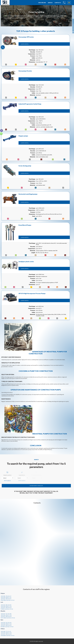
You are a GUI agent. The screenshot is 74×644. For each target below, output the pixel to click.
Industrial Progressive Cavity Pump (30, 104)
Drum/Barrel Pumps (25, 225)
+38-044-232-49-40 (6, 624)
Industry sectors (7, 473)
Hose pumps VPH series (26, 37)
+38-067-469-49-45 (6, 617)
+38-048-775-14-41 (6, 632)
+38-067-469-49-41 (6, 600)
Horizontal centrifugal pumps (28, 194)
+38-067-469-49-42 (6, 626)
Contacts (58, 3)
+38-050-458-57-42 (6, 625)
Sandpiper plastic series (26, 261)
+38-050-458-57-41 (6, 598)
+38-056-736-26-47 (6, 597)
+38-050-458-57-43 (6, 607)
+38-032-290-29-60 (6, 606)
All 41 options (7, 481)
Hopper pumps (23, 136)
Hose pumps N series (25, 71)
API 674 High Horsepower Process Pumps (32, 293)
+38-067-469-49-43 (6, 609)
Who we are (42, 3)
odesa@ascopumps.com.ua (7, 636)
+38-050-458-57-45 (6, 616)
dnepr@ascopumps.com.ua (8, 601)
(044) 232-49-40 (65, 3)
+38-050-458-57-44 (6, 634)
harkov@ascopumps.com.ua (8, 619)
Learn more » (25, 44)
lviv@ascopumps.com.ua (7, 610)
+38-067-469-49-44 (6, 635)
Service (50, 3)
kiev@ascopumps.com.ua (7, 628)
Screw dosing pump (25, 166)
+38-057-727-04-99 (6, 615)
